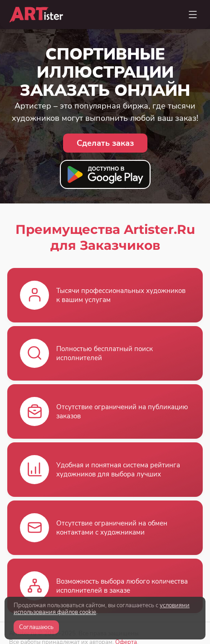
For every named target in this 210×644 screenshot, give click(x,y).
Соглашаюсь (36, 627)
